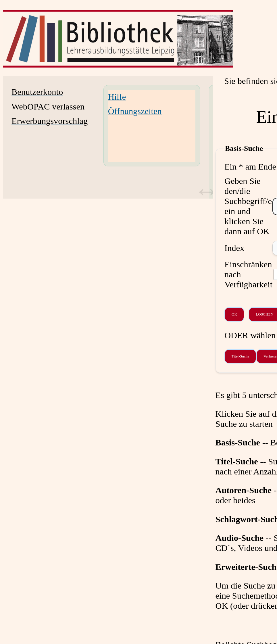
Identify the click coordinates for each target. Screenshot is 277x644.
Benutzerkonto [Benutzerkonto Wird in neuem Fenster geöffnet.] (37, 92)
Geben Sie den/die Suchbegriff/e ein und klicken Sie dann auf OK (248, 206)
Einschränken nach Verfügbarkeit (248, 274)
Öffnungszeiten (135, 111)
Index (234, 248)
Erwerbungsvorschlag (50, 121)
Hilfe (117, 97)
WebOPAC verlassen (48, 107)
